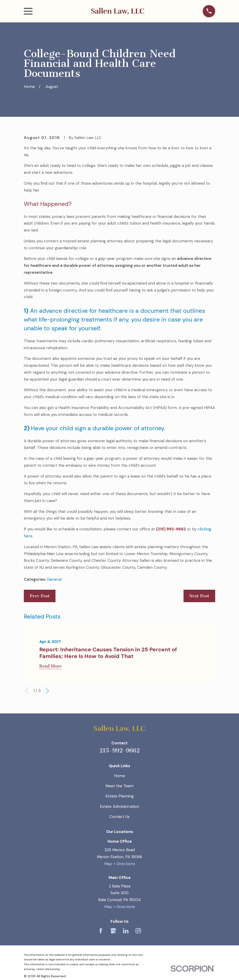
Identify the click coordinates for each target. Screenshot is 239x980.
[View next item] (47, 691)
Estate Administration (119, 806)
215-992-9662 (120, 750)
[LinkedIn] (126, 931)
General (54, 579)
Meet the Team (119, 786)
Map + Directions (120, 864)
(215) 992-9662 (171, 529)
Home (119, 776)
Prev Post (40, 596)
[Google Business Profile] (113, 931)
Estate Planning (120, 796)
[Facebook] (101, 931)
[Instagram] (138, 931)
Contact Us (119, 817)
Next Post (199, 596)
